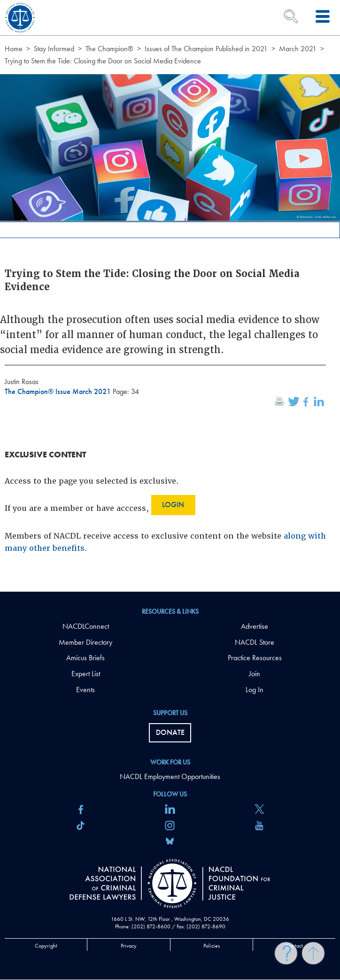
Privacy (129, 946)
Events (85, 690)
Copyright (46, 946)
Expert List (86, 674)
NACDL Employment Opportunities (170, 776)
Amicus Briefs (85, 658)
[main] (170, 296)
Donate (170, 732)
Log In (255, 690)
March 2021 (298, 49)
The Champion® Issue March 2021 (59, 391)
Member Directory (85, 642)
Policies (212, 946)
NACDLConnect (86, 626)
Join (255, 674)
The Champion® (109, 49)
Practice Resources (255, 658)
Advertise (255, 626)
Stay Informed (54, 49)
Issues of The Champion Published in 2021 (206, 49)
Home (14, 49)
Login (173, 505)
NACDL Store (255, 642)
